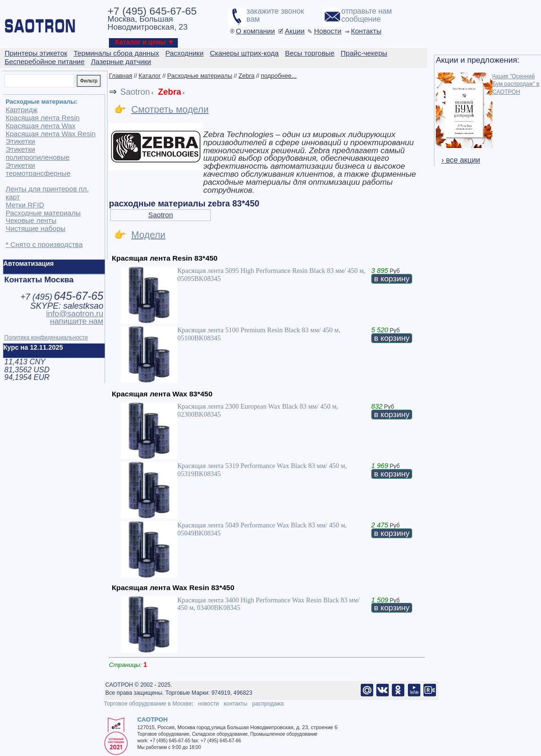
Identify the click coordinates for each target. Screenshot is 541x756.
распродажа (268, 704)
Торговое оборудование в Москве (148, 704)
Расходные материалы (200, 76)
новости (208, 704)
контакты (235, 704)
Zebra (247, 76)
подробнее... (279, 76)
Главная (121, 76)
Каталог (150, 76)
